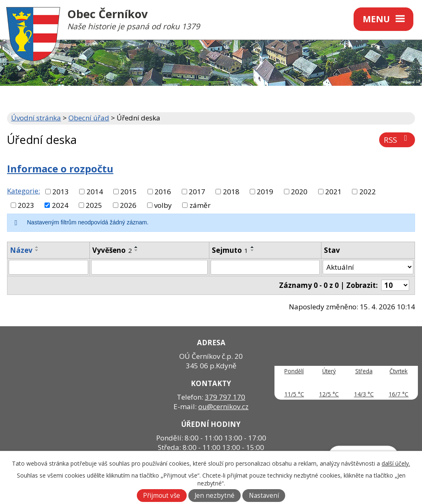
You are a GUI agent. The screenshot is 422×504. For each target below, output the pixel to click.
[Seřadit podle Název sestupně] (37, 250)
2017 (197, 192)
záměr (200, 205)
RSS (397, 140)
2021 (333, 192)
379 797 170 (225, 397)
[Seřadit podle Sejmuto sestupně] (253, 250)
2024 (60, 205)
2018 (231, 192)
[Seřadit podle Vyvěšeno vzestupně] (136, 247)
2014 (95, 192)
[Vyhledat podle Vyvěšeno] (149, 267)
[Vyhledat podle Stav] (368, 267)
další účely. (396, 463)
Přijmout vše (162, 496)
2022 (368, 192)
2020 (299, 192)
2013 (61, 192)
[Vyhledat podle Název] (48, 267)
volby (163, 205)
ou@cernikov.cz (223, 406)
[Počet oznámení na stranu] (395, 285)
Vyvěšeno (112, 250)
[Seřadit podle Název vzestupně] (37, 247)
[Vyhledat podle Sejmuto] (265, 267)
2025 (94, 205)
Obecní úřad (89, 118)
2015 (129, 192)
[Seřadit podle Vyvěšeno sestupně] (136, 250)
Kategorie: (23, 191)
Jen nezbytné (215, 496)
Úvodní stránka (36, 118)
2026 (128, 205)
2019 (265, 192)
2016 (163, 192)
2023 (26, 205)
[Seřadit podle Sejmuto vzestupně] (253, 247)
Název (21, 250)
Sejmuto (230, 250)
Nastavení (264, 496)
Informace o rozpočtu (60, 169)
